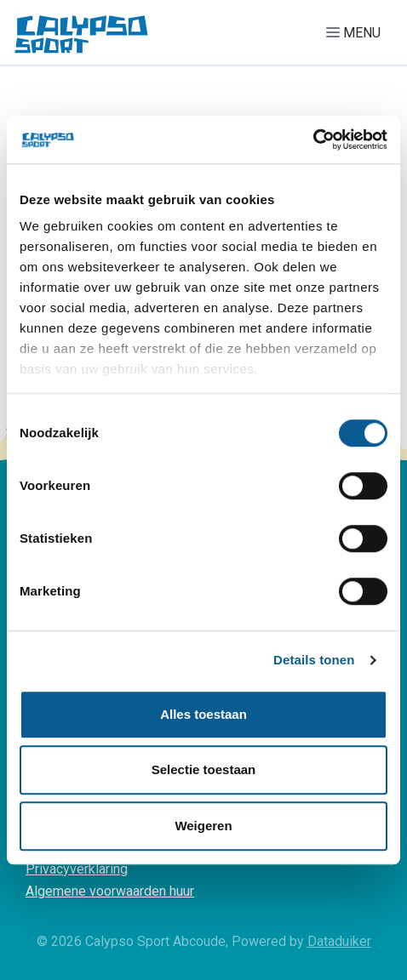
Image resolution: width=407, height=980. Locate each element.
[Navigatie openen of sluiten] (357, 32)
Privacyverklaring (77, 869)
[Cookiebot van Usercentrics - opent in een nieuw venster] (313, 140)
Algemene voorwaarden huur (110, 891)
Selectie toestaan (204, 769)
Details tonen (314, 660)
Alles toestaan (203, 714)
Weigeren (203, 826)
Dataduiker (339, 941)
